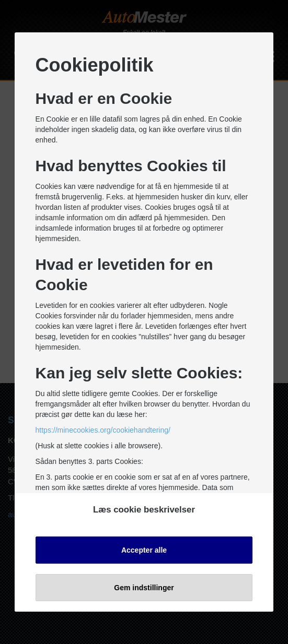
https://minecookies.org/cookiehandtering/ (103, 430)
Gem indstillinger (144, 588)
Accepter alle (144, 550)
